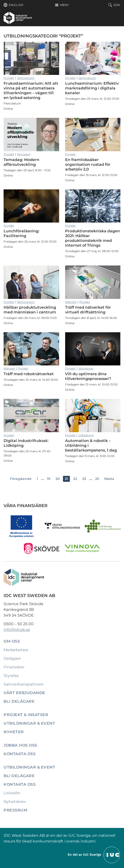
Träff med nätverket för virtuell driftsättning (93, 282)
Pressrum (15, 810)
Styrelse (11, 676)
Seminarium (26, 78)
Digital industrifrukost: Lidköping (31, 416)
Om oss (12, 641)
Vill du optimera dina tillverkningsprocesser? (93, 349)
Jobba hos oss (20, 745)
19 (49, 479)
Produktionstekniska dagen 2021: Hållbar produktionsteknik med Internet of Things (93, 206)
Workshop (86, 368)
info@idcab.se (17, 630)
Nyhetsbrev (15, 802)
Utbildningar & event (29, 723)
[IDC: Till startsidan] (18, 18)
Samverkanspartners (23, 684)
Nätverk (71, 302)
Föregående (21, 479)
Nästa (109, 479)
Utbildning (86, 435)
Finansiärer (14, 667)
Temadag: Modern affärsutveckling (31, 135)
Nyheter (14, 732)
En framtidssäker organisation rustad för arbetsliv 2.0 (93, 135)
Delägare (12, 658)
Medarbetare (16, 650)
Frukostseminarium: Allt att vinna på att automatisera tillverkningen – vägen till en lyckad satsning (31, 58)
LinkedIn (12, 793)
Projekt (9, 78)
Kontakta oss (20, 754)
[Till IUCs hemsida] (94, 855)
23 (84, 479)
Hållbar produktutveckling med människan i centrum (31, 282)
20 (58, 479)
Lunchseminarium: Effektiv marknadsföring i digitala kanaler (93, 58)
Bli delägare (19, 701)
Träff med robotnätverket (31, 349)
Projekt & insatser (26, 715)
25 (97, 479)
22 (75, 479)
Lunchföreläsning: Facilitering (31, 206)
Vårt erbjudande (24, 693)
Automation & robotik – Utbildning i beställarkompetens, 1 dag (93, 416)
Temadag (24, 154)
